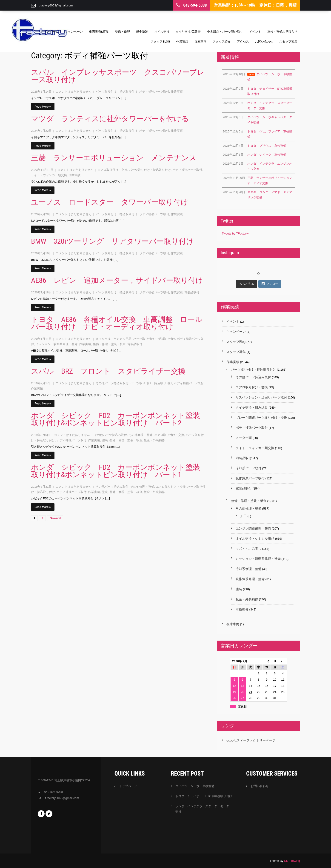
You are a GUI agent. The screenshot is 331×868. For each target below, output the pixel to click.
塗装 (105, 440)
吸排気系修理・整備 (250, 579)
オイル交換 (162, 32)
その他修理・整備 (140, 435)
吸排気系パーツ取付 (250, 478)
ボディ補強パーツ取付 (154, 92)
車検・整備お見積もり (282, 32)
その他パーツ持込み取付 (112, 383)
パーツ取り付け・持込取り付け (117, 92)
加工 (243, 516)
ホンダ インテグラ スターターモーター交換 (204, 809)
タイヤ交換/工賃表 (188, 32)
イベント (255, 32)
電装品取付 (192, 292)
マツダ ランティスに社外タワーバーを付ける (110, 119)
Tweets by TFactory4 (236, 233)
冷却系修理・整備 (248, 569)
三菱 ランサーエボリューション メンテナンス (114, 158)
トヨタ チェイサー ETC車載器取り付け (204, 796)
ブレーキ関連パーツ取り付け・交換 (261, 418)
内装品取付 (244, 458)
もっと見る (247, 284)
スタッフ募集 (288, 42)
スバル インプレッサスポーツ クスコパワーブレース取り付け (118, 76)
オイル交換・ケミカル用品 (114, 339)
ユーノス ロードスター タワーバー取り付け (110, 202)
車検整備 (242, 609)
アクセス (243, 42)
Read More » (43, 107)
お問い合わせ (264, 42)
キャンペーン (74, 32)
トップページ (49, 32)
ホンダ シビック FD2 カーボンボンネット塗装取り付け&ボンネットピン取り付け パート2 (116, 419)
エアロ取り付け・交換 (112, 170)
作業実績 (182, 42)
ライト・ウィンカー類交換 (49, 175)
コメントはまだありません (74, 92)
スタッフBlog (160, 42)
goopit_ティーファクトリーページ (251, 740)
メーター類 (244, 438)
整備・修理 (122, 32)
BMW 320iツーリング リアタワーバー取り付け (112, 241)
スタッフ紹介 (222, 42)
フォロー (270, 284)
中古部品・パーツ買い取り (225, 32)
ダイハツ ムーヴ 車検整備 (195, 786)
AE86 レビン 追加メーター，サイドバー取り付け (117, 280)
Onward (55, 518)
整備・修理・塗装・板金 (109, 344)
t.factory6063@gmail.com (56, 5)
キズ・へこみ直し (248, 549)
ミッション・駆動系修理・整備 (57, 344)
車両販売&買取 (99, 32)
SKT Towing (292, 861)
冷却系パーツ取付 (248, 468)
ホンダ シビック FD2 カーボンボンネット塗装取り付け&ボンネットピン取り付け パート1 (116, 471)
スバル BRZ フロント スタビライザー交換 (108, 371)
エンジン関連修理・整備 (253, 528)
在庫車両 (200, 42)
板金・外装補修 (154, 440)
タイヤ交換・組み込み (252, 407)
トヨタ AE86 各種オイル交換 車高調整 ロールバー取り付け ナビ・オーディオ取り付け (117, 323)
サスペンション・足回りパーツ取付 (261, 397)
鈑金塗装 (142, 32)
